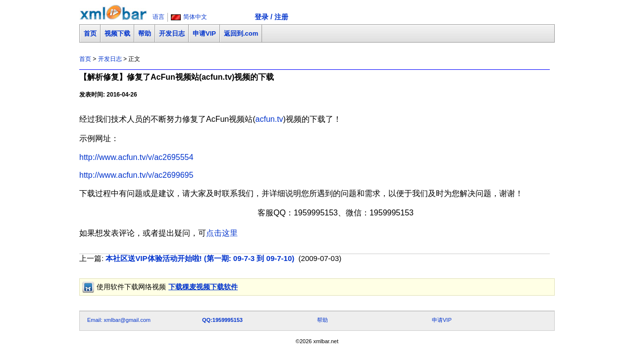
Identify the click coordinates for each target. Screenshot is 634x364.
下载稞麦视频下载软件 (203, 287)
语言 (158, 17)
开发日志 (172, 33)
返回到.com (241, 33)
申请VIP (204, 33)
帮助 (145, 33)
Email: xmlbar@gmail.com (119, 320)
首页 (90, 33)
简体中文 (195, 17)
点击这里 (222, 233)
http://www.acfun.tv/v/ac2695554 (136, 157)
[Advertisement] (260, 299)
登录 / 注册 (271, 17)
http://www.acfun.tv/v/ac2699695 (136, 175)
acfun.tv (269, 119)
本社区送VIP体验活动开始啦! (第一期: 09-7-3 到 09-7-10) (200, 258)
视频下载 (117, 33)
